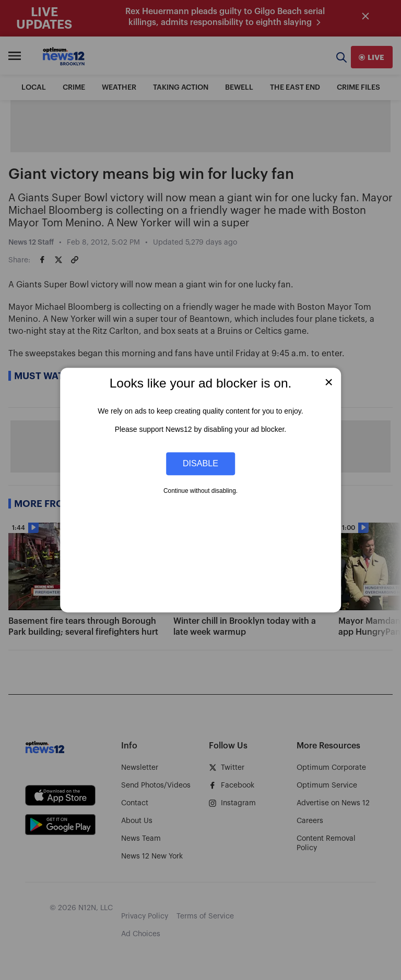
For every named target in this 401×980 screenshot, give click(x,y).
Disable (200, 464)
